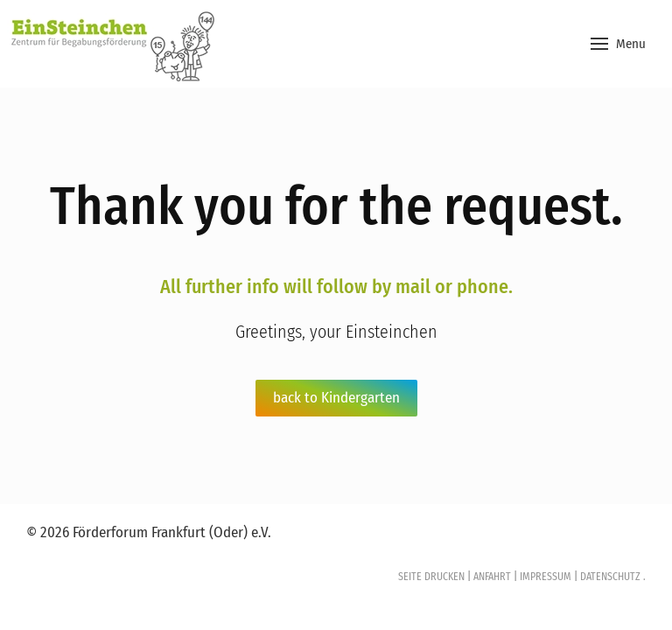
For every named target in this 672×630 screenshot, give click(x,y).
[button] (618, 44)
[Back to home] (109, 44)
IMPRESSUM (546, 577)
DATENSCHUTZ (609, 577)
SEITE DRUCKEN (431, 577)
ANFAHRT (492, 577)
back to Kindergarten (336, 398)
